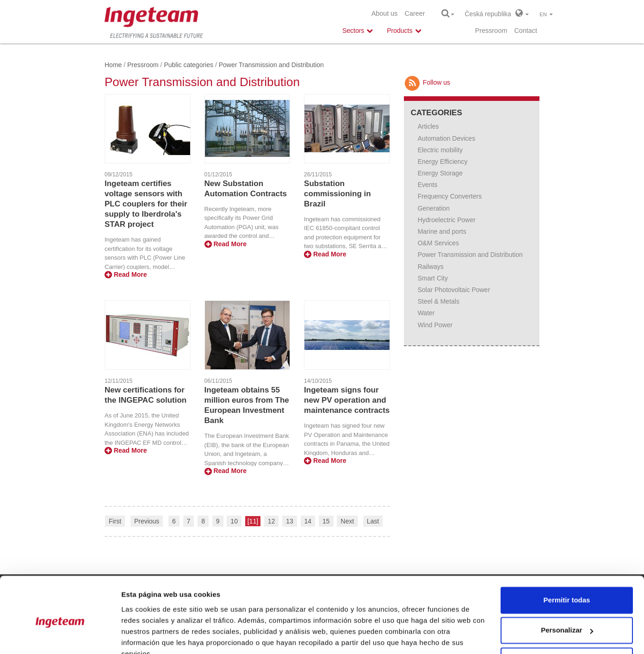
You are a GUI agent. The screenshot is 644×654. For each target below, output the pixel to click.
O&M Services (438, 243)
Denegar (567, 617)
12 (272, 521)
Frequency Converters (450, 196)
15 (326, 521)
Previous (147, 521)
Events (428, 185)
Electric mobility (440, 150)
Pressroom (491, 31)
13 (290, 521)
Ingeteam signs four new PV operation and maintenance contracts (347, 400)
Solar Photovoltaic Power (454, 290)
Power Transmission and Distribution (470, 255)
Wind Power (435, 325)
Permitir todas (567, 557)
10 (234, 521)
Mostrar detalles (148, 636)
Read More (126, 274)
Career (415, 13)
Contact (526, 31)
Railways (431, 267)
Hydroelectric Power (447, 220)
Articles (428, 126)
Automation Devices (447, 138)
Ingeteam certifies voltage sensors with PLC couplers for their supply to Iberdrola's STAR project (146, 204)
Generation (434, 208)
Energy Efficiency (443, 162)
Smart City (433, 278)
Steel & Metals (439, 301)
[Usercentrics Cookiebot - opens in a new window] (60, 636)
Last (373, 521)
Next (347, 521)
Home (113, 65)
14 (308, 521)
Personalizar (567, 587)
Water (426, 313)
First (115, 521)
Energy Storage (440, 173)
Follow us (427, 82)
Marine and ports (442, 231)
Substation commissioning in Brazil (337, 194)
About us (385, 13)
